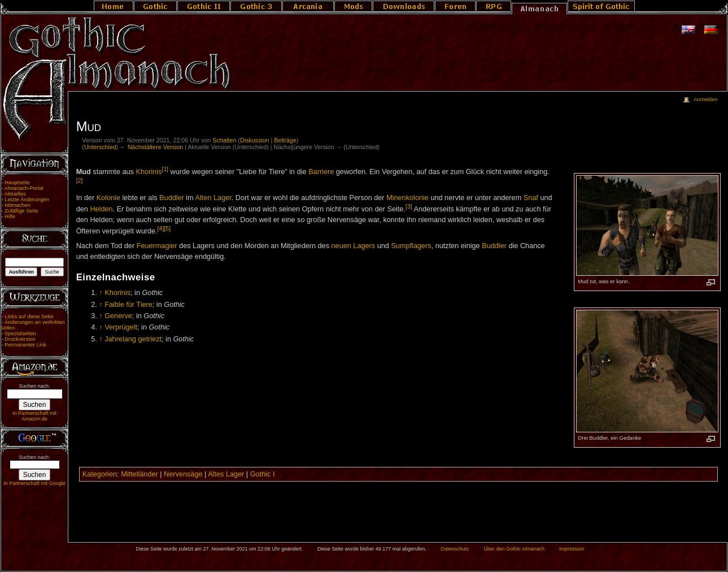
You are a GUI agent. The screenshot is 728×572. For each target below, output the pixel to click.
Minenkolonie (407, 198)
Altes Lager (226, 474)
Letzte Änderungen (27, 200)
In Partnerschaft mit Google (34, 483)
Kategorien (100, 474)
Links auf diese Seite (29, 317)
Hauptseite (17, 183)
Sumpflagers (411, 246)
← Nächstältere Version (151, 147)
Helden (101, 209)
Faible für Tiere (128, 305)
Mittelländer (140, 474)
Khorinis (149, 172)
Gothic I (263, 474)
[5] (167, 228)
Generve (118, 316)
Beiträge (285, 140)
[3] (409, 206)
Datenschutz (455, 549)
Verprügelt (121, 327)
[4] (161, 228)
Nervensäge (183, 474)
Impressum (572, 549)
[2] (80, 180)
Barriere (321, 172)
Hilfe (10, 216)
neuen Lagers (354, 246)
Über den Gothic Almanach (515, 549)
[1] (165, 169)
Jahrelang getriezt (133, 339)
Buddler (172, 198)
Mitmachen (18, 205)
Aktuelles (15, 194)
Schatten (224, 140)
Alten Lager (213, 198)
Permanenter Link (25, 345)
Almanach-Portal (24, 188)
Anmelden (705, 99)
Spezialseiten (20, 333)
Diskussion (255, 140)
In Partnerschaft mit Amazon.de (34, 416)
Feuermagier (157, 246)
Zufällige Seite (21, 211)
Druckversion (20, 339)
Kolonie (108, 198)
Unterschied (100, 147)
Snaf (531, 198)
